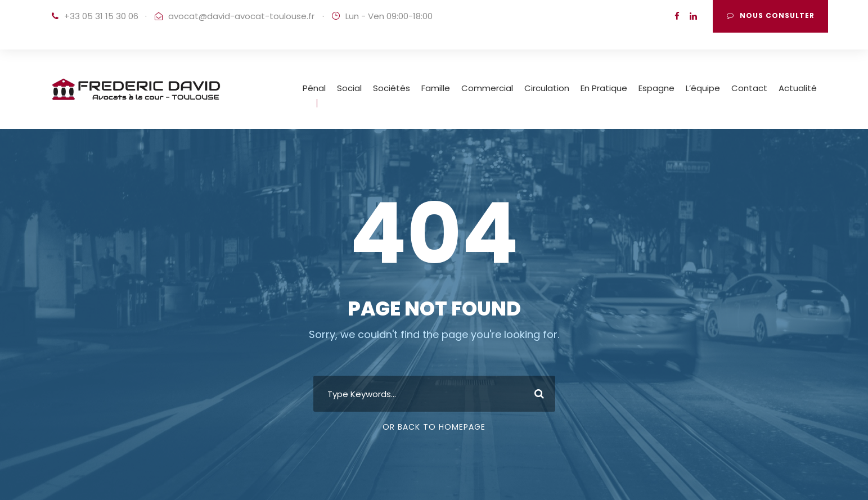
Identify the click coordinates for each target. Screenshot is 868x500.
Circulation (547, 88)
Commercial (487, 88)
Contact (749, 88)
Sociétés (392, 88)
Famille (436, 88)
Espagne (656, 88)
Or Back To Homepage (434, 427)
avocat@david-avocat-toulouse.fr (241, 16)
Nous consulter (771, 15)
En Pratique (604, 88)
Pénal (314, 88)
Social (349, 88)
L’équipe (703, 88)
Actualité (798, 88)
